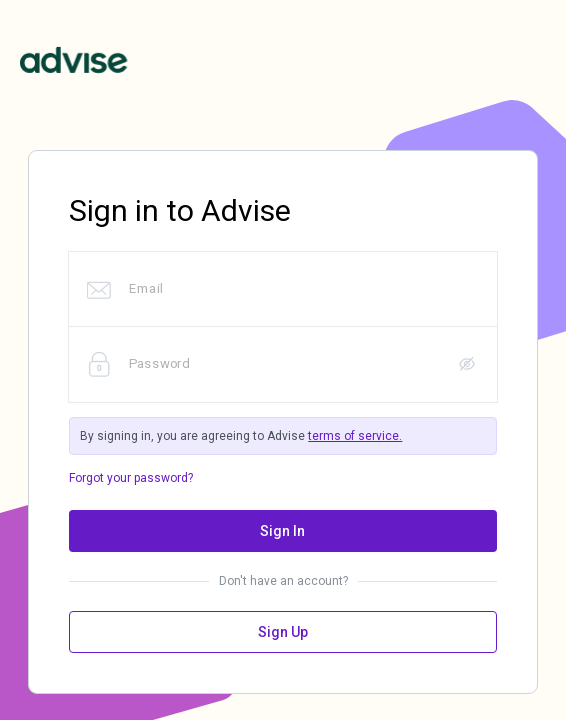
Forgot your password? (131, 478)
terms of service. (355, 436)
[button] (467, 364)
